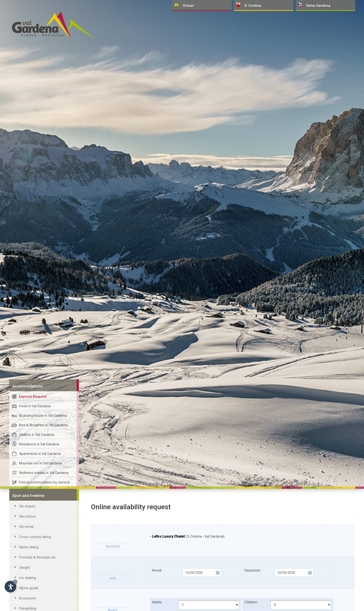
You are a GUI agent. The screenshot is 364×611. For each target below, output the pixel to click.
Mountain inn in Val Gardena (40, 463)
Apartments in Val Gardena (40, 454)
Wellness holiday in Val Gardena (44, 473)
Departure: (279, 573)
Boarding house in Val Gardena (43, 416)
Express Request (33, 397)
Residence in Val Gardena (39, 444)
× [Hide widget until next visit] (15, 582)
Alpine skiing (29, 547)
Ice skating (28, 578)
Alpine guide (29, 588)
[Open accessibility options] (10, 587)
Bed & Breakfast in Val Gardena (43, 425)
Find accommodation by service (44, 482)
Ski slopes (27, 506)
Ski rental (26, 527)
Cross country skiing (35, 537)
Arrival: (187, 573)
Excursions (28, 598)
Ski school (27, 516)
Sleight (24, 568)
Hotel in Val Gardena (35, 406)
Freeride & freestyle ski (37, 557)
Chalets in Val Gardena (37, 435)
